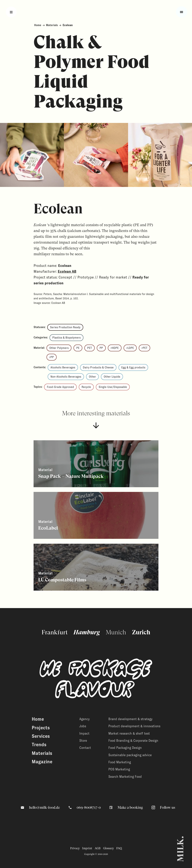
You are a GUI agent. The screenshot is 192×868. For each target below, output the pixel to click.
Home (38, 25)
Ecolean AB (67, 271)
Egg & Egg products (133, 367)
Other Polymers (59, 348)
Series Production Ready (65, 327)
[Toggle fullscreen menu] (181, 12)
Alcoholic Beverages (63, 367)
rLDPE (130, 348)
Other (92, 377)
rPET (144, 348)
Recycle (86, 387)
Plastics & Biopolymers (66, 338)
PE (78, 348)
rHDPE (115, 348)
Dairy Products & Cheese (98, 367)
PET (90, 348)
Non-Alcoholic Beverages (66, 377)
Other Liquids (112, 377)
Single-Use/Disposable (113, 387)
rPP (52, 357)
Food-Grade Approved (60, 387)
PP (101, 348)
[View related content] (96, 464)
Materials (52, 25)
